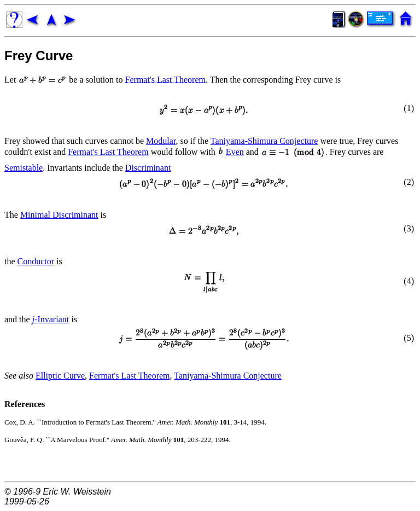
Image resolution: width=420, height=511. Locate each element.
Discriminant (148, 168)
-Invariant (51, 319)
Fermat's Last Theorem (165, 79)
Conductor (36, 261)
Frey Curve (39, 56)
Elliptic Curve (60, 376)
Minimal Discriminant (59, 215)
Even (235, 151)
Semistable (24, 168)
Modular (161, 141)
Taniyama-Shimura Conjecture (264, 141)
